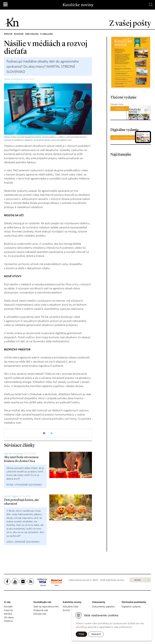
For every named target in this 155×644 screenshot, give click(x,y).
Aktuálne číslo (71, 607)
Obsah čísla (117, 104)
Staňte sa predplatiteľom (120, 109)
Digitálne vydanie (131, 607)
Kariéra (8, 614)
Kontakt (8, 607)
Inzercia (8, 610)
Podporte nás (41, 610)
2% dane (9, 617)
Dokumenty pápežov (104, 607)
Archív (138, 580)
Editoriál (8, 34)
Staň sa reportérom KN (46, 607)
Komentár (19, 34)
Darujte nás (40, 614)
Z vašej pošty (47, 34)
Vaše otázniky (32, 34)
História (8, 621)
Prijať (81, 634)
